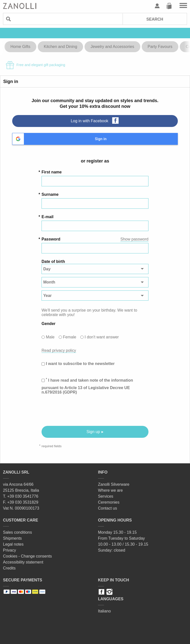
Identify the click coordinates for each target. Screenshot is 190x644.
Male (50, 337)
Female (70, 337)
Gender (48, 324)
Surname (50, 194)
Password (51, 239)
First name (52, 172)
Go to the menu (183, 6)
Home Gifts (20, 47)
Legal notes (13, 544)
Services (106, 496)
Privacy (9, 550)
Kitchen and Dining (60, 47)
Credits (9, 568)
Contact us (107, 508)
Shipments (12, 538)
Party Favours (160, 47)
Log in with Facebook (89, 121)
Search (155, 19)
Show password (134, 239)
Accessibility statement (23, 562)
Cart (169, 6)
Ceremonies (109, 502)
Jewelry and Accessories (112, 47)
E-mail (47, 217)
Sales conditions (18, 532)
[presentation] (79, 410)
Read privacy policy (59, 350)
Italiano (104, 611)
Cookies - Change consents (27, 556)
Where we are (110, 490)
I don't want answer (102, 337)
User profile (157, 6)
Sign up (93, 432)
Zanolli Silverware (114, 484)
